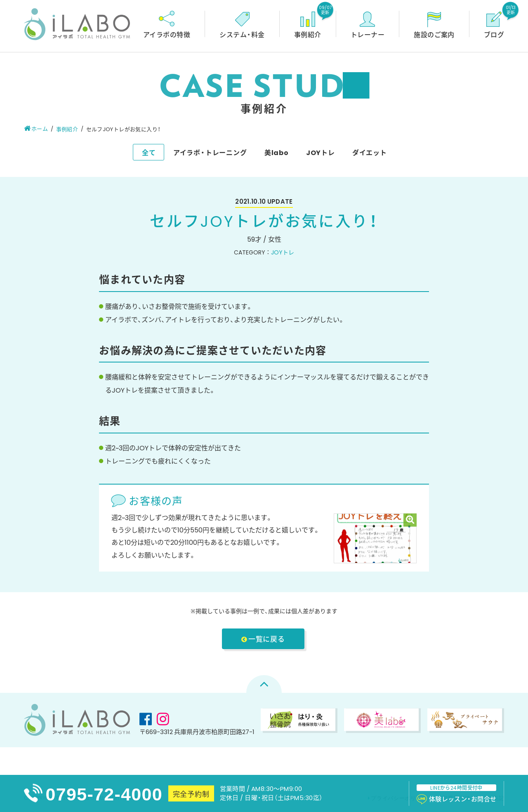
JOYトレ (321, 152)
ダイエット (370, 152)
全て (149, 152)
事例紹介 (67, 129)
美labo (277, 152)
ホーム (36, 128)
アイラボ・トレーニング (210, 152)
